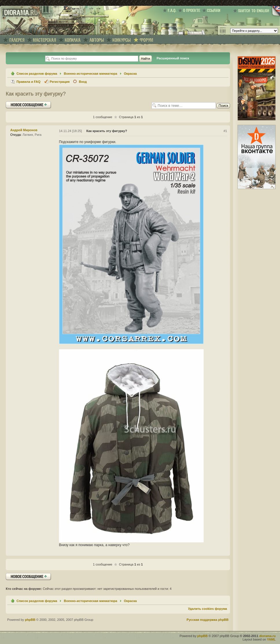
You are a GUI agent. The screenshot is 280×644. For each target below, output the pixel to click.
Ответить (28, 105)
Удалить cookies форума (208, 609)
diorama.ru (267, 636)
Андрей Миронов (24, 130)
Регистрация (60, 82)
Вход (83, 82)
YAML (271, 639)
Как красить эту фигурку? (36, 94)
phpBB (30, 620)
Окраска (130, 74)
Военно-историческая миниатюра (91, 74)
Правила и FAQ (28, 82)
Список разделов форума (37, 74)
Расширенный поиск (173, 58)
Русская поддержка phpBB (208, 620)
